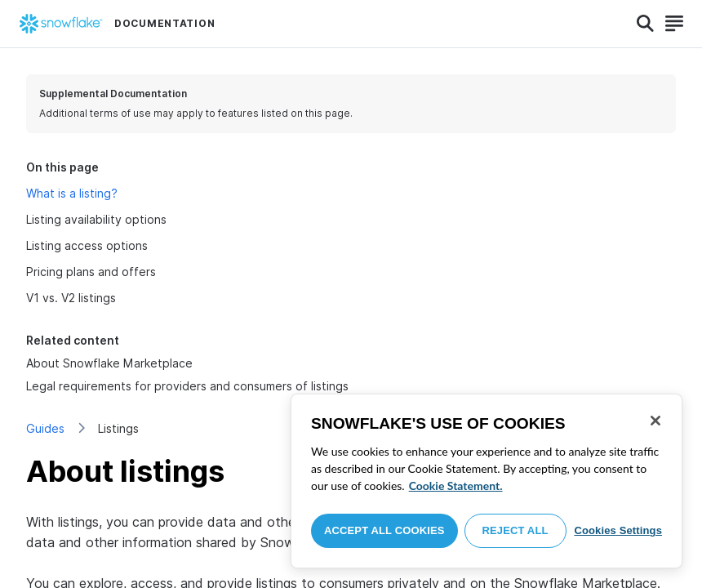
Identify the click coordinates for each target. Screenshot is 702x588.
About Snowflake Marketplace (109, 363)
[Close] (655, 421)
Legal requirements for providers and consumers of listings (187, 386)
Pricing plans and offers (91, 272)
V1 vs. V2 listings (71, 298)
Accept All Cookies (384, 530)
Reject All (515, 530)
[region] (487, 481)
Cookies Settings (618, 530)
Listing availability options (96, 219)
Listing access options (87, 245)
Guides (45, 428)
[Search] (645, 24)
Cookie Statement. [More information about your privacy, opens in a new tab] (456, 486)
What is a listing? (72, 193)
